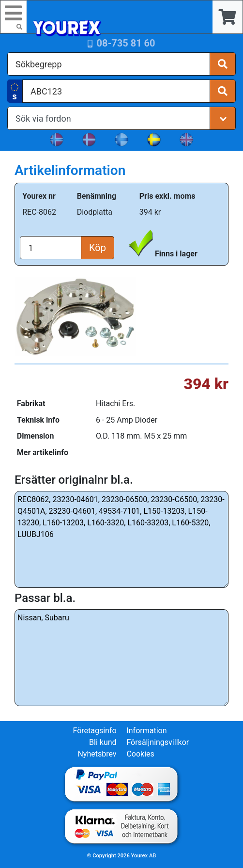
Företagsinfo (94, 731)
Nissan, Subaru (121, 658)
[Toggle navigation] (14, 17)
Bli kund (103, 742)
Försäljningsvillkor (158, 742)
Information (146, 731)
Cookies (140, 754)
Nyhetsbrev (97, 754)
